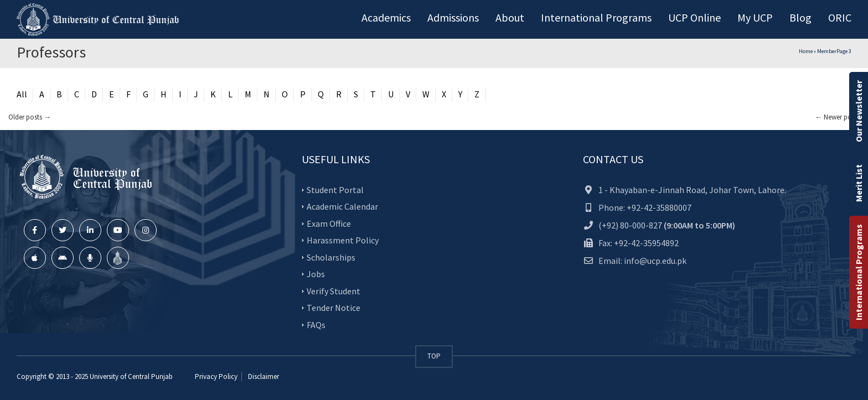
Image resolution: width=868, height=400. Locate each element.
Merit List (859, 183)
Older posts (30, 117)
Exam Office (329, 223)
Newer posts (837, 117)
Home (806, 51)
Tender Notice (334, 308)
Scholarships (331, 257)
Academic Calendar (342, 206)
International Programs (859, 272)
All (22, 94)
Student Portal (335, 189)
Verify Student (334, 290)
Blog (800, 17)
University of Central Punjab (131, 376)
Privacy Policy (216, 376)
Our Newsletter (859, 111)
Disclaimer (263, 376)
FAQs (316, 324)
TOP (434, 356)
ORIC (840, 17)
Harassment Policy (343, 240)
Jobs (316, 274)
